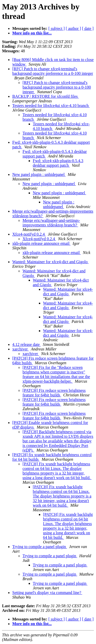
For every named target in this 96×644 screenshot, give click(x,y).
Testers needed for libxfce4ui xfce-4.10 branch (51, 106)
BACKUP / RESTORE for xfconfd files (46, 96)
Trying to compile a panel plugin (40, 547)
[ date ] (88, 28)
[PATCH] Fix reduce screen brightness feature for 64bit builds (54, 393)
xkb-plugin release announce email (41, 243)
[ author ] (73, 28)
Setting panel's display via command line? (47, 593)
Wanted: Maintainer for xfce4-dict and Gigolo (50, 262)
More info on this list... (32, 33)
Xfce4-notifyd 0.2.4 (29, 234)
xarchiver (20, 349)
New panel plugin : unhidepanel (39, 174)
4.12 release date (26, 344)
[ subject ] (57, 28)
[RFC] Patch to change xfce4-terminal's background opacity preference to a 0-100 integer (53, 71)
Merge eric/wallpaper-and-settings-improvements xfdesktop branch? (51, 223)
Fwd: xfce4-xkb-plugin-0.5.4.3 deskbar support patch (58, 163)
